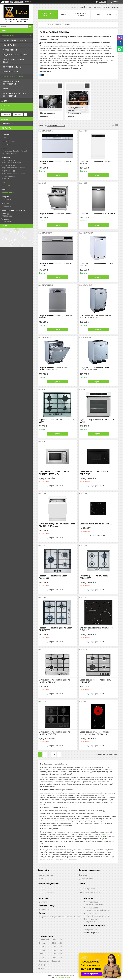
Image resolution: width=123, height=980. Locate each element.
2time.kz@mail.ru (8, 192)
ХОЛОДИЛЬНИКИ (10, 45)
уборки (103, 834)
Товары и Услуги (47, 14)
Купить (57, 175)
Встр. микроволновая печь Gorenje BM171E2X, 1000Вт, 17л (54, 473)
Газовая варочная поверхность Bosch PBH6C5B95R (55, 629)
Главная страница (46, 875)
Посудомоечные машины (48, 115)
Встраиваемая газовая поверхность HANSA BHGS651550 (55, 733)
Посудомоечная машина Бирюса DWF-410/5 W (96, 264)
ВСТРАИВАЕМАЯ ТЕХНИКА (13, 77)
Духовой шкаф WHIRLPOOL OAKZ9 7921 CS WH (97, 421)
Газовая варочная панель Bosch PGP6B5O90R (94, 577)
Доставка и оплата (80, 14)
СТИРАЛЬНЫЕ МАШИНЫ (12, 67)
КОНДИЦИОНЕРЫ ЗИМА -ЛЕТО (15, 40)
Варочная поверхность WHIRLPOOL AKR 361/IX (56, 421)
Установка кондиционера (90, 892)
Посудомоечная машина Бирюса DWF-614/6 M (55, 317)
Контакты (83, 875)
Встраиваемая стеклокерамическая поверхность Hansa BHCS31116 (95, 733)
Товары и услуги (8, 35)
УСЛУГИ (6, 89)
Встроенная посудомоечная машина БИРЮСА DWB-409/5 (96, 317)
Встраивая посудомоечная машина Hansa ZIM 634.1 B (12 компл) (57, 525)
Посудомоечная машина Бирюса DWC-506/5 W (56, 162)
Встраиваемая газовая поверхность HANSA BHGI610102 (55, 681)
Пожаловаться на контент (64, 978)
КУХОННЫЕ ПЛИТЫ (10, 72)
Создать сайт (19, 2)
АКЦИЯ (4, 101)
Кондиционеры (45, 889)
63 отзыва (102, 2)
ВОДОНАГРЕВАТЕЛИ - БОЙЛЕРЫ (15, 55)
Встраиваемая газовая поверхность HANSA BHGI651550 (95, 681)
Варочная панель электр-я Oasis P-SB (96, 524)
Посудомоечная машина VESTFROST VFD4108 (95, 162)
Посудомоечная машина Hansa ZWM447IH (98, 213)
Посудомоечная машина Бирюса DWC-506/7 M (56, 264)
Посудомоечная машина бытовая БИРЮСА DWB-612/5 (53, 369)
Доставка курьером (87, 889)
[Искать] (30, 26)
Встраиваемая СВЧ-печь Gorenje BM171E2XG (94, 473)
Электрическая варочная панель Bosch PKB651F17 (97, 629)
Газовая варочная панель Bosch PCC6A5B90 (53, 577)
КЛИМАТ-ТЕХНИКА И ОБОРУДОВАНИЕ (11, 83)
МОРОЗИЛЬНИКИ (10, 50)
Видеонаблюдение (46, 892)
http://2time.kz (7, 186)
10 (54, 755)
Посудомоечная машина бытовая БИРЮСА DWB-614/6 (94, 369)
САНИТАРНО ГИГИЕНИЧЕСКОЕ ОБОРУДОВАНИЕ (15, 95)
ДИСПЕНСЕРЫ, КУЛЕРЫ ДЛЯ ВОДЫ (14, 61)
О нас (97, 14)
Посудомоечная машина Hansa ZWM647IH (57, 213)
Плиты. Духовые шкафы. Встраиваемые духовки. (75, 112)
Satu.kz (72, 975)
